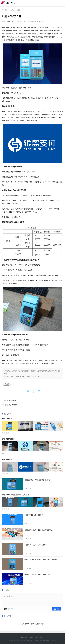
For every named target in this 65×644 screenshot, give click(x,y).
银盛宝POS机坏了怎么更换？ (36, 544)
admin (9, 21)
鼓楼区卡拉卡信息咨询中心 (35, 639)
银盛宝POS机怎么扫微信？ (35, 514)
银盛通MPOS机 (12, 405)
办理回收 (24, 636)
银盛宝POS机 (7, 419)
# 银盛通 (6, 384)
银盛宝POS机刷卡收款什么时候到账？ (39, 529)
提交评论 (56, 608)
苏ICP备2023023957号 (49, 639)
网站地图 (39, 636)
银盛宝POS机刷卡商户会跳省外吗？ (38, 573)
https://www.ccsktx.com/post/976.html (29, 376)
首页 (6, 10)
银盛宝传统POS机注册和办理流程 (37, 479)
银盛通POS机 (7, 459)
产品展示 (12, 10)
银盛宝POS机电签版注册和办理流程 (16, 494)
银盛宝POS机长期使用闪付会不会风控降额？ (42, 558)
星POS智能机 (11, 400)
